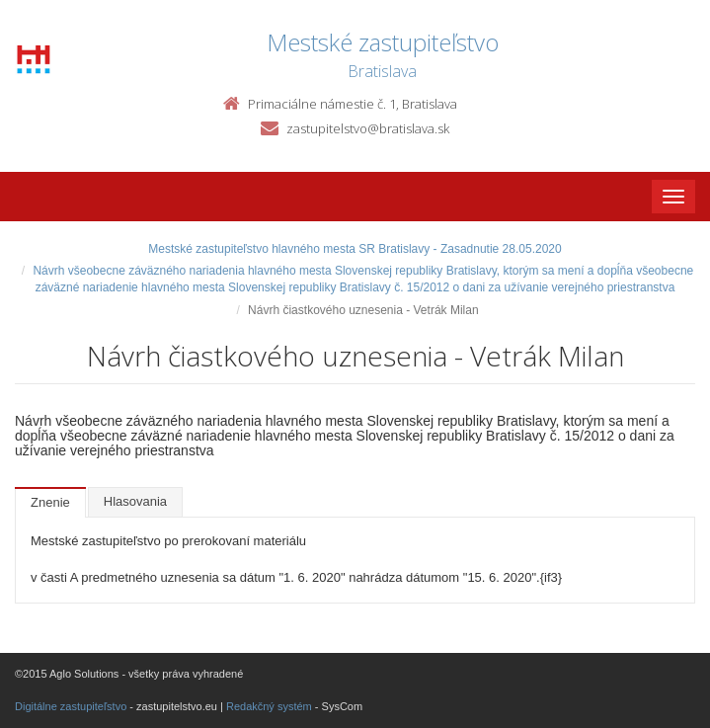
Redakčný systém (269, 706)
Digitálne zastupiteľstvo (71, 706)
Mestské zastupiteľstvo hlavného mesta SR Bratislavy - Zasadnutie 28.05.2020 (355, 249)
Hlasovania (135, 501)
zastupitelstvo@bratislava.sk (368, 128)
